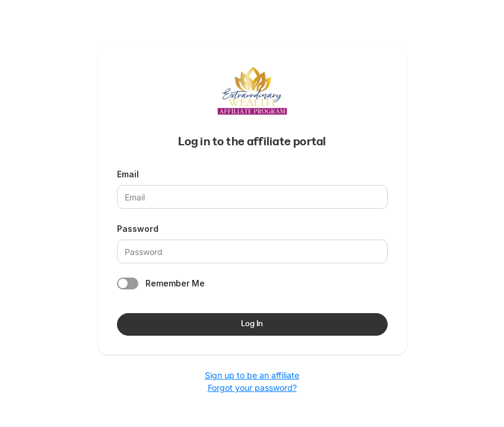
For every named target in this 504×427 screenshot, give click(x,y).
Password (138, 229)
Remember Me (175, 283)
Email (128, 174)
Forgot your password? (252, 388)
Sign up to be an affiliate (252, 375)
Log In (252, 324)
